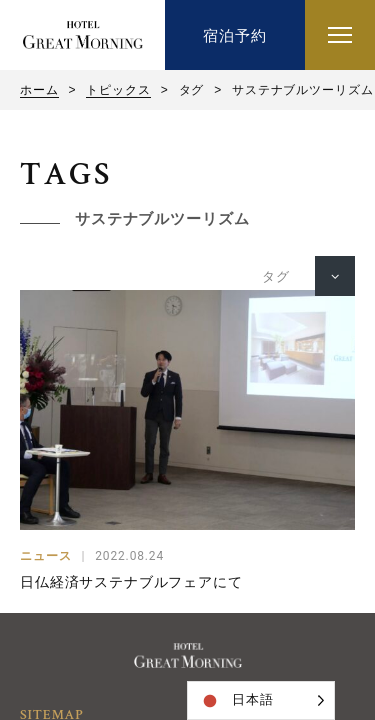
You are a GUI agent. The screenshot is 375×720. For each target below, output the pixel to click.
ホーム (39, 90)
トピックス (118, 90)
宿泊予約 (234, 35)
